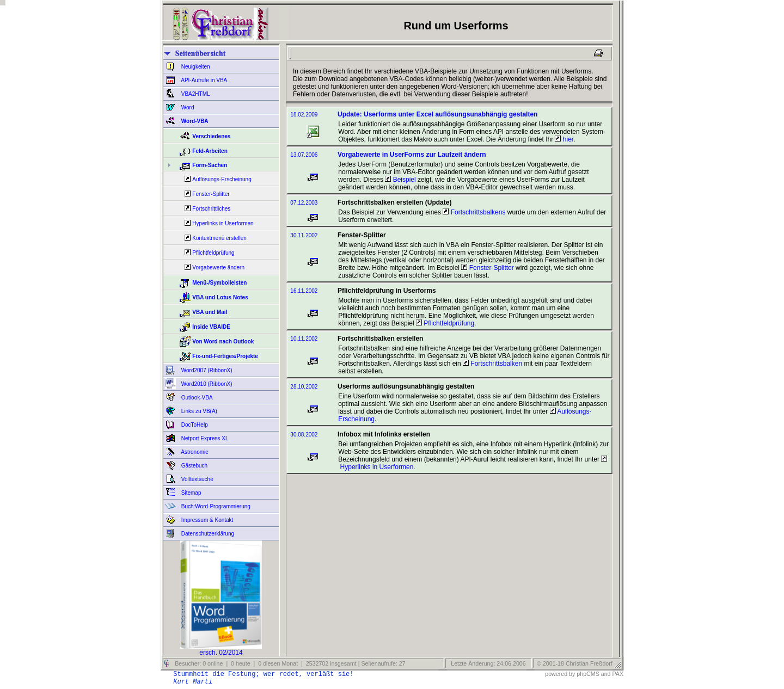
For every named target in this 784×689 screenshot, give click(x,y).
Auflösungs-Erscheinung (222, 179)
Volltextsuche (197, 479)
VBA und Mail (210, 312)
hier (564, 139)
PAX (618, 674)
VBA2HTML (195, 94)
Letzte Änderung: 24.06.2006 (487, 663)
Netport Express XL (204, 438)
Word (187, 107)
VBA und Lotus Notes (220, 297)
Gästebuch (194, 466)
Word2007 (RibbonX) (206, 370)
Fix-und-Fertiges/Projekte (225, 356)
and (606, 674)
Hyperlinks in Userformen (223, 223)
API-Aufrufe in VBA (203, 80)
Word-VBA (194, 121)
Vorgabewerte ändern (218, 267)
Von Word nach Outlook (223, 342)
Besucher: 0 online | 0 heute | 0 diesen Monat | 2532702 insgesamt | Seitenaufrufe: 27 (289, 663)
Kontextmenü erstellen (219, 238)
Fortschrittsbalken (492, 364)
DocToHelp (194, 425)
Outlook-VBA (196, 398)
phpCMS (588, 674)
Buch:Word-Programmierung (215, 506)
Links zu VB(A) (198, 411)
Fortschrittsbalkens (474, 212)
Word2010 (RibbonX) (206, 384)
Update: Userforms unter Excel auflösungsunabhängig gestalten (437, 114)
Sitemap (190, 493)
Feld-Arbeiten (210, 151)
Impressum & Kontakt (206, 520)
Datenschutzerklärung (207, 534)
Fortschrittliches (211, 209)
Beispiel (400, 180)
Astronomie (194, 452)
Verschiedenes (211, 136)
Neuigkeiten (195, 67)
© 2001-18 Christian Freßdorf (575, 663)
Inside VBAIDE (211, 327)
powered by (560, 674)
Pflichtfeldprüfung (213, 253)
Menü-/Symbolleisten (219, 283)
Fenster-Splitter (211, 194)
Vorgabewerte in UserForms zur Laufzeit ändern (412, 155)
